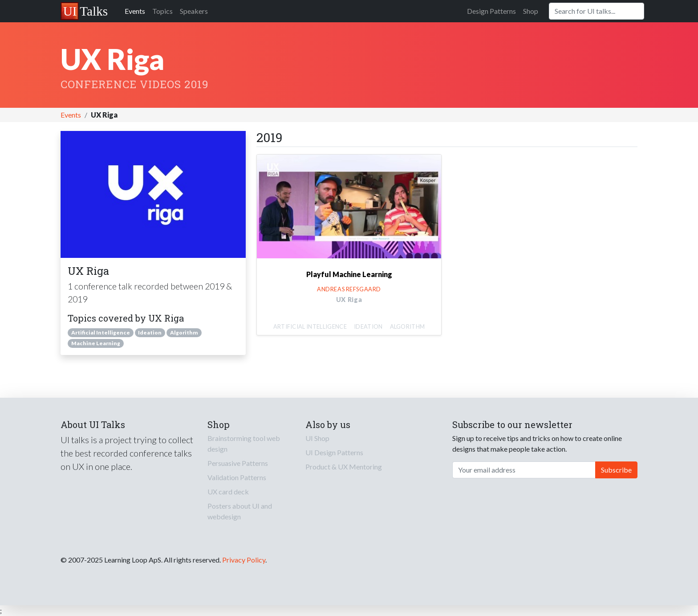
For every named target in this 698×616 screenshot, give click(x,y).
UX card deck (228, 492)
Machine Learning (96, 343)
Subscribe (616, 470)
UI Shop (317, 438)
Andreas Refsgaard (349, 289)
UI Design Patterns (334, 452)
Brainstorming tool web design (244, 443)
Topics (162, 11)
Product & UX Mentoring (344, 467)
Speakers (194, 11)
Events (135, 11)
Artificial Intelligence (101, 332)
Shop (531, 11)
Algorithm (184, 332)
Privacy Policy (244, 560)
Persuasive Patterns (238, 463)
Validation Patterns (237, 477)
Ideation (150, 332)
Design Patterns (491, 11)
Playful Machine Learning (349, 274)
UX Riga (349, 300)
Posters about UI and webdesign (240, 511)
